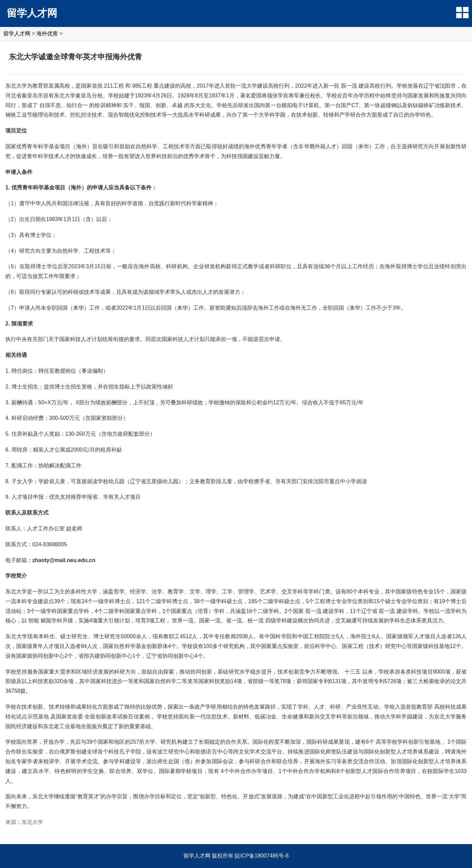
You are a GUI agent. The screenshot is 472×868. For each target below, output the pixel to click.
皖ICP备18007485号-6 (262, 856)
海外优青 (47, 34)
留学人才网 (32, 13)
